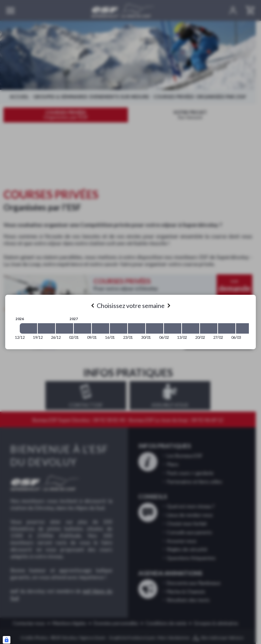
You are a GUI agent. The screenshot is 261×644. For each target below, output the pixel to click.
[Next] (169, 306)
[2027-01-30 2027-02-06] (155, 328)
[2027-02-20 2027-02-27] (209, 328)
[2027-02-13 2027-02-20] (191, 328)
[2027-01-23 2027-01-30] (137, 328)
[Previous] (93, 306)
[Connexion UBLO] (7, 640)
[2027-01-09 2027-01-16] (101, 328)
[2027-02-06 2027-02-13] (173, 328)
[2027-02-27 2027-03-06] (227, 328)
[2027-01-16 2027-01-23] (119, 328)
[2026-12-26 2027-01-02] (64, 328)
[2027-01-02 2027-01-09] (82, 328)
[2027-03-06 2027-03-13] (245, 328)
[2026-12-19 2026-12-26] (46, 328)
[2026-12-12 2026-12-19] (28, 328)
